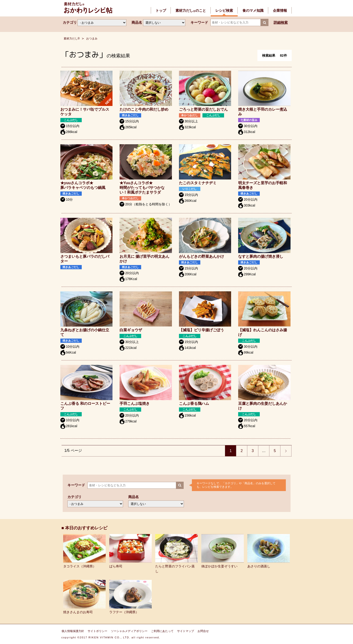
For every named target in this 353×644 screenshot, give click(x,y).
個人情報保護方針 (73, 631)
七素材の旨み (249, 120)
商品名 (137, 22)
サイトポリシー (97, 631)
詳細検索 (281, 22)
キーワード (199, 22)
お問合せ (203, 631)
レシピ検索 (224, 10)
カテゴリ (70, 22)
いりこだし (190, 189)
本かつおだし (190, 115)
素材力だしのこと (191, 10)
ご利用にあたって (162, 631)
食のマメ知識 (253, 10)
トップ (161, 10)
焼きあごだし (130, 115)
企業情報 (280, 10)
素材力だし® (72, 39)
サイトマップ (186, 631)
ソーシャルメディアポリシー (129, 631)
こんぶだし (71, 120)
